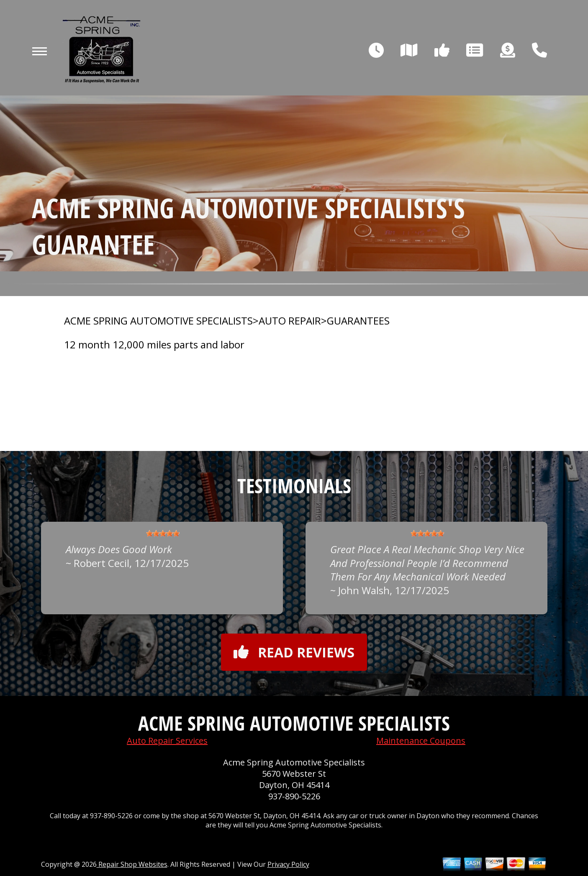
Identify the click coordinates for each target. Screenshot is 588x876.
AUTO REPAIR (290, 321)
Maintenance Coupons (421, 741)
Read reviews (294, 652)
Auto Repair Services (167, 741)
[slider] (163, 533)
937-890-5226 (294, 796)
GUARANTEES (358, 321)
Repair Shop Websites (132, 864)
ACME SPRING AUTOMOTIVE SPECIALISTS (158, 321)
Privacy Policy (288, 864)
